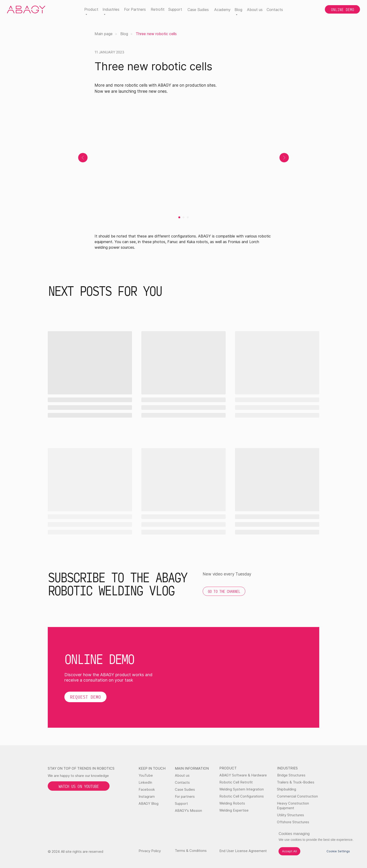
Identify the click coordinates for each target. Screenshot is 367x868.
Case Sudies (198, 10)
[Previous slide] (83, 158)
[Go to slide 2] (183, 217)
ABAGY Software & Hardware (243, 775)
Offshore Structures (293, 822)
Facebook (147, 789)
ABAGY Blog (149, 803)
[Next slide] (284, 158)
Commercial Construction (297, 796)
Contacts (275, 10)
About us (255, 10)
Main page (104, 34)
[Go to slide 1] (179, 217)
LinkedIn (145, 782)
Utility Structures (290, 815)
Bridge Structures (291, 775)
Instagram (147, 796)
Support (175, 9)
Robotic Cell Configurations (242, 796)
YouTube (146, 775)
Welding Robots (232, 803)
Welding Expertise (234, 810)
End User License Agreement (243, 851)
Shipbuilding (286, 789)
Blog (124, 34)
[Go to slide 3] (188, 217)
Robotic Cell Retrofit (236, 782)
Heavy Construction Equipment (293, 806)
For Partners (135, 9)
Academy (222, 10)
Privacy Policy (150, 851)
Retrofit (158, 9)
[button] (85, 697)
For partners (185, 796)
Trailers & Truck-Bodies (296, 782)
